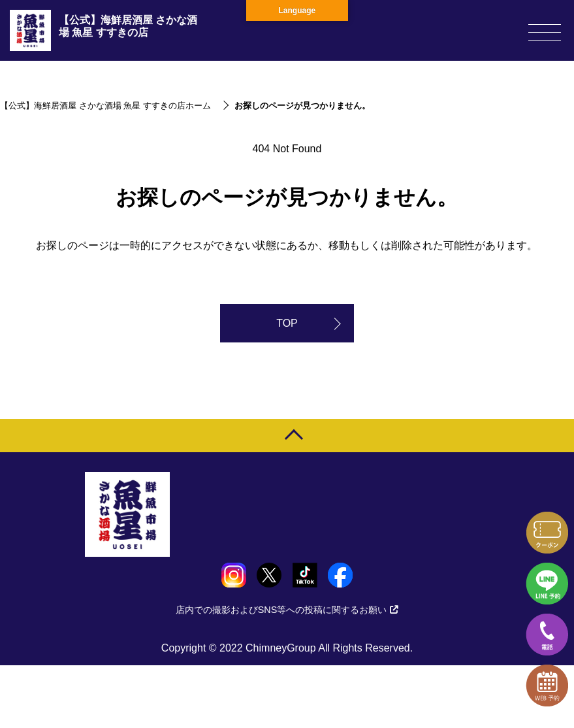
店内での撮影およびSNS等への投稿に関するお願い (287, 610)
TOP (287, 323)
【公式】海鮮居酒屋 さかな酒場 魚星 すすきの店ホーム (105, 106)
